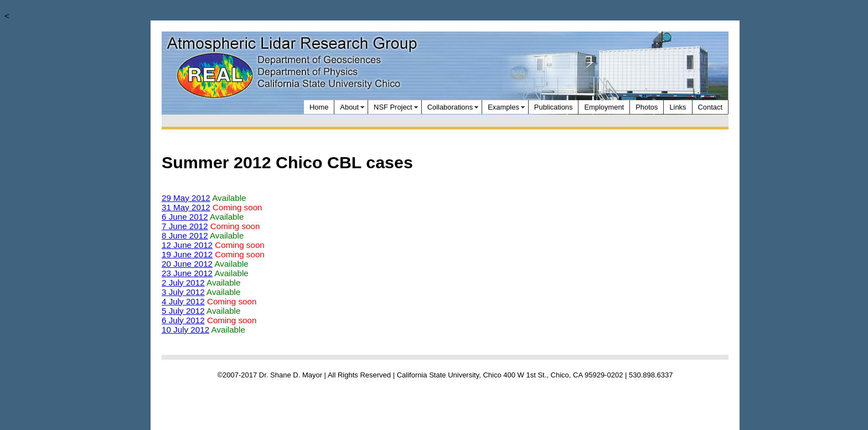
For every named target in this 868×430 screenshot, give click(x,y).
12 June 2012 (187, 245)
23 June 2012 (187, 273)
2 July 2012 (183, 283)
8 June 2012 (185, 235)
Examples (503, 107)
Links (678, 107)
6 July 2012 (183, 320)
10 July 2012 (185, 330)
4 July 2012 (183, 301)
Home (319, 107)
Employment (604, 107)
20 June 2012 (187, 264)
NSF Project (393, 107)
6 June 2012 (185, 217)
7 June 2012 (185, 226)
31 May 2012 (186, 207)
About (349, 107)
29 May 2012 (186, 198)
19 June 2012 (187, 254)
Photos (647, 107)
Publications (554, 107)
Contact (710, 107)
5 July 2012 (183, 311)
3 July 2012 (183, 292)
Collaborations (450, 107)
